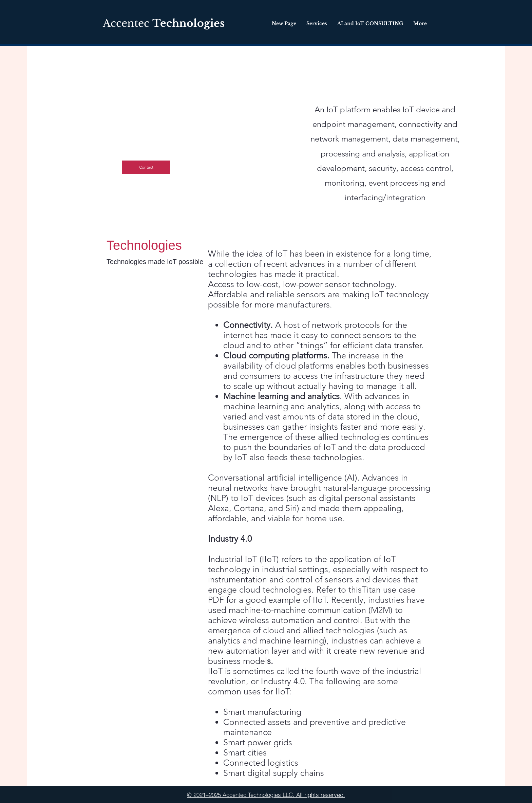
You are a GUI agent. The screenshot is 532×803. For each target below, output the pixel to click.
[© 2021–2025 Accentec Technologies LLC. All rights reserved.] (266, 795)
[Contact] (146, 167)
